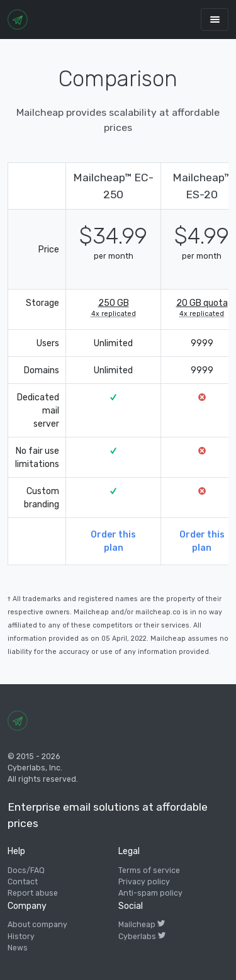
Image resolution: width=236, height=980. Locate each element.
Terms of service (149, 870)
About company (37, 925)
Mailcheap (142, 925)
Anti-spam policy (150, 893)
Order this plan (113, 541)
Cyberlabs (142, 937)
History (21, 937)
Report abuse (33, 893)
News (18, 948)
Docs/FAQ (26, 870)
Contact (23, 882)
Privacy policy (144, 882)
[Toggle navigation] (215, 19)
